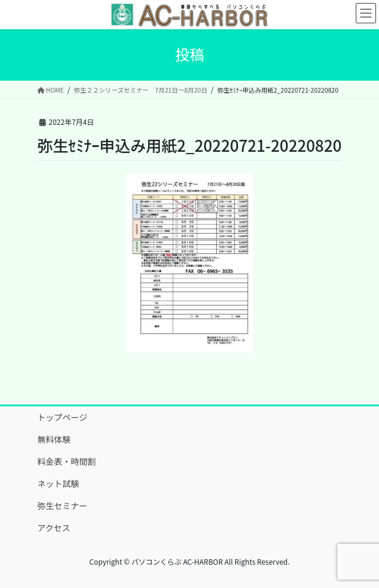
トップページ (63, 417)
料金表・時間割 (67, 461)
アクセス (54, 528)
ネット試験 (58, 483)
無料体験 (54, 439)
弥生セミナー (63, 506)
